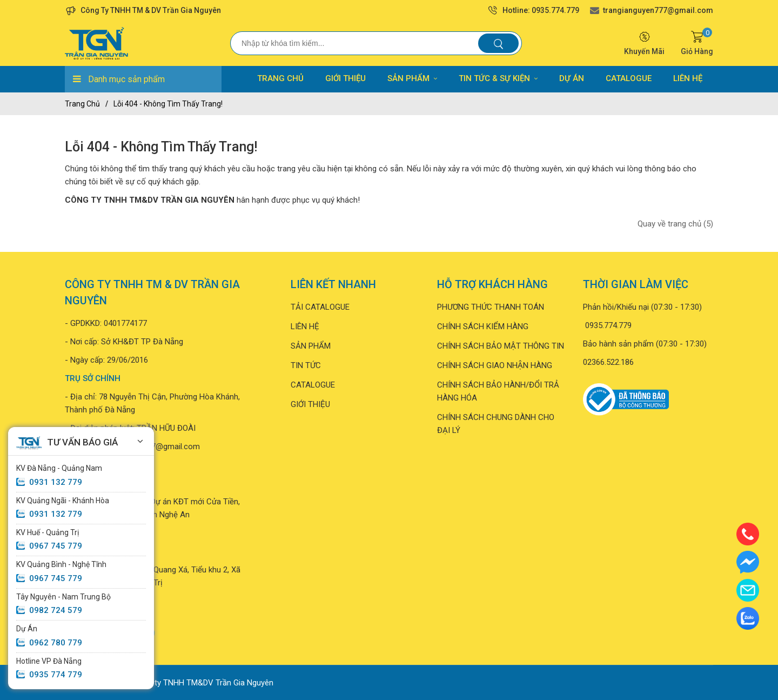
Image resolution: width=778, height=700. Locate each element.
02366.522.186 (608, 362)
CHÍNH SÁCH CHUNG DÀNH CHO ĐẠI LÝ (496, 424)
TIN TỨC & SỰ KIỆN (498, 78)
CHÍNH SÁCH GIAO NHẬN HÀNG (495, 365)
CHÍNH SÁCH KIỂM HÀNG (483, 326)
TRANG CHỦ (280, 78)
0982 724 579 (56, 610)
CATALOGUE (629, 78)
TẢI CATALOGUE (320, 307)
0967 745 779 (56, 546)
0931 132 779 (56, 482)
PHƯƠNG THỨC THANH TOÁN (491, 307)
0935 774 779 (56, 675)
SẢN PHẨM (412, 78)
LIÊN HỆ (688, 78)
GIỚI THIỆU (346, 78)
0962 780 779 (56, 643)
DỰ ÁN (572, 78)
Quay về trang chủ (675, 224)
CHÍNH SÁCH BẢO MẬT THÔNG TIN (501, 346)
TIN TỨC (306, 365)
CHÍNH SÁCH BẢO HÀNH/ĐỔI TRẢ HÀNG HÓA (498, 391)
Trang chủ (82, 104)
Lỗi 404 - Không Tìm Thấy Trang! (168, 104)
